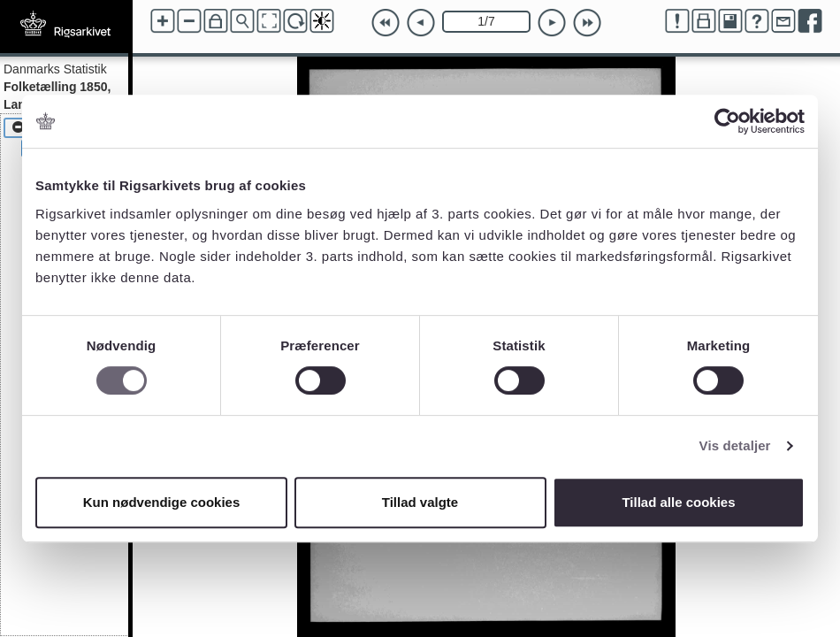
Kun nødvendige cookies (162, 502)
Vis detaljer (735, 445)
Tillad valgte (420, 502)
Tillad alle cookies (678, 502)
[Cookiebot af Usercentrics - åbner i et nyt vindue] (727, 121)
